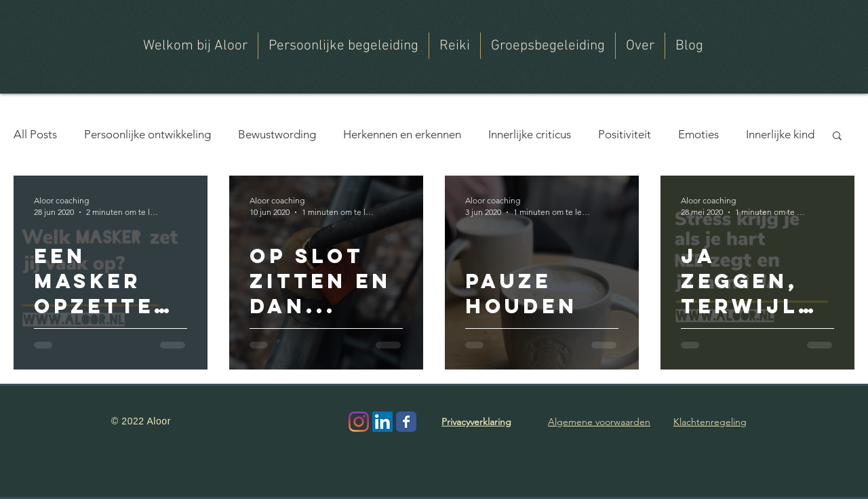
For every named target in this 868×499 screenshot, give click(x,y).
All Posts (35, 134)
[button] (640, 46)
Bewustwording (277, 134)
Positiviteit (625, 134)
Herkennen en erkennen (402, 134)
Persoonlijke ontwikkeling (147, 134)
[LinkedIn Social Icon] (382, 422)
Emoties (698, 134)
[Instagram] (359, 422)
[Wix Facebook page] (406, 422)
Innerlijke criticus (530, 134)
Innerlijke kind (780, 134)
